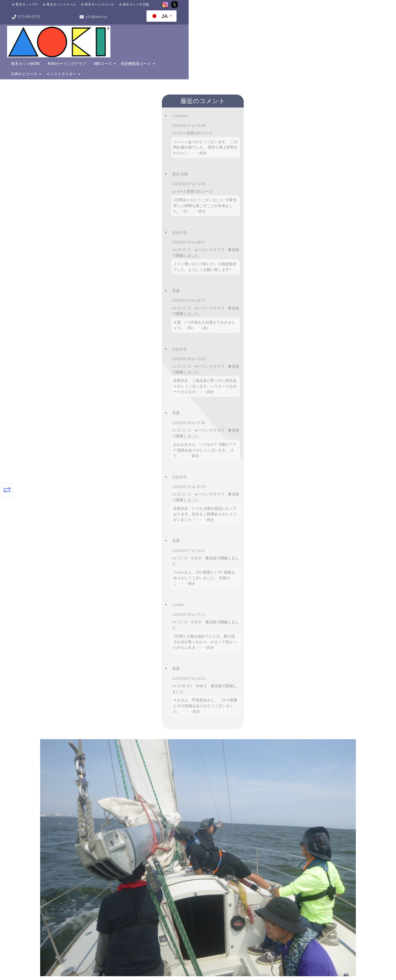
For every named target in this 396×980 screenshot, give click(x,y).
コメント (122, 514)
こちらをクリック (295, 905)
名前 (118, 575)
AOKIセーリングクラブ (213, 30)
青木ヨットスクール (72, 8)
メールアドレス (126, 591)
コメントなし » (294, 464)
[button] (64, 809)
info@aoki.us (304, 8)
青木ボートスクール (110, 8)
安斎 (195, 464)
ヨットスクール (259, 464)
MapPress (103, 855)
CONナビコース (319, 30)
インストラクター (356, 30)
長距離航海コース (282, 30)
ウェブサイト (126, 608)
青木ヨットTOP (37, 8)
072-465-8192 (247, 8)
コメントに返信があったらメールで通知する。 (126, 636)
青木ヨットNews (171, 30)
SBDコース (249, 30)
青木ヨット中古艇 (146, 8)
